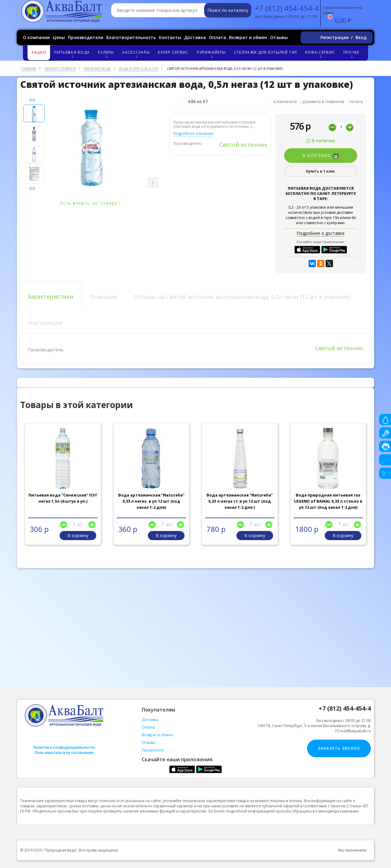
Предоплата (153, 750)
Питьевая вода (73, 54)
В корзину (321, 156)
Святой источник (243, 145)
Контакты (170, 37)
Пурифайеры (212, 54)
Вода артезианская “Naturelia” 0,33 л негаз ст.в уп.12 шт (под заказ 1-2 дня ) (240, 501)
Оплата (217, 37)
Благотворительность (131, 37)
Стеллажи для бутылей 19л (265, 52)
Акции (39, 52)
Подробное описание (193, 133)
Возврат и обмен (248, 37)
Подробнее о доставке (321, 233)
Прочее (352, 54)
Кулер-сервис (173, 52)
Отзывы (279, 37)
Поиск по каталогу (228, 10)
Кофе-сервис (321, 54)
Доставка (195, 37)
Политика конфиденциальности (64, 747)
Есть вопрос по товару (90, 203)
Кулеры (107, 54)
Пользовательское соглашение (64, 753)
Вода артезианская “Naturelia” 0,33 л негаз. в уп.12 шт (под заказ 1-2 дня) (151, 501)
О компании (36, 37)
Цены (59, 37)
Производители (86, 37)
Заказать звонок (339, 748)
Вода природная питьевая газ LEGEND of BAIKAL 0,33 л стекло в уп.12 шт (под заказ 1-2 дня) (328, 501)
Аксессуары (137, 54)
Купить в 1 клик (321, 171)
